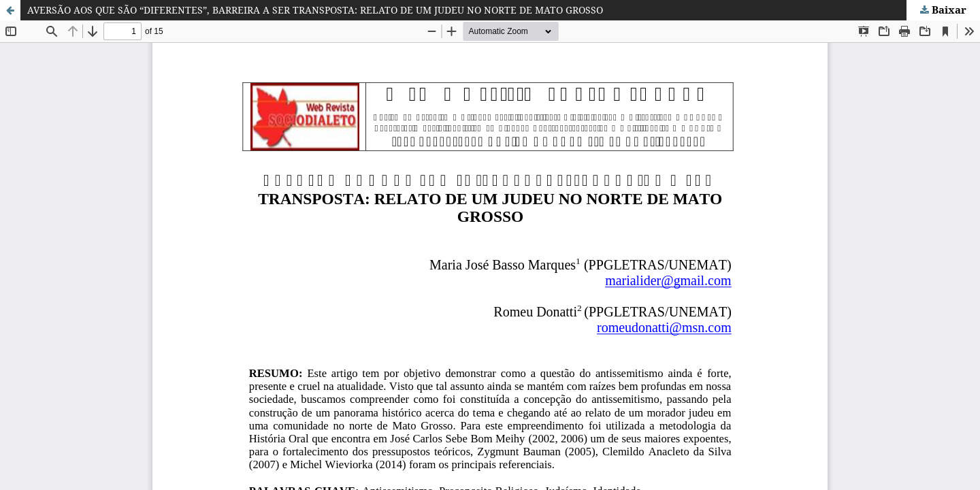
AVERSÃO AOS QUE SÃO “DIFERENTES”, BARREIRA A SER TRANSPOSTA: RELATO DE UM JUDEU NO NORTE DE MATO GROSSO (315, 10)
